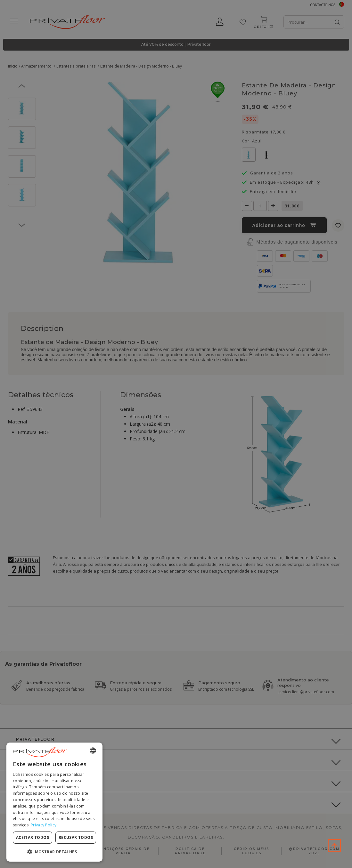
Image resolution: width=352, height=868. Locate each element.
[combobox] (93, 751)
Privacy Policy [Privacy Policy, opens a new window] (44, 825)
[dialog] (54, 802)
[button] (54, 852)
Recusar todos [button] (76, 837)
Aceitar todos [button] (33, 837)
